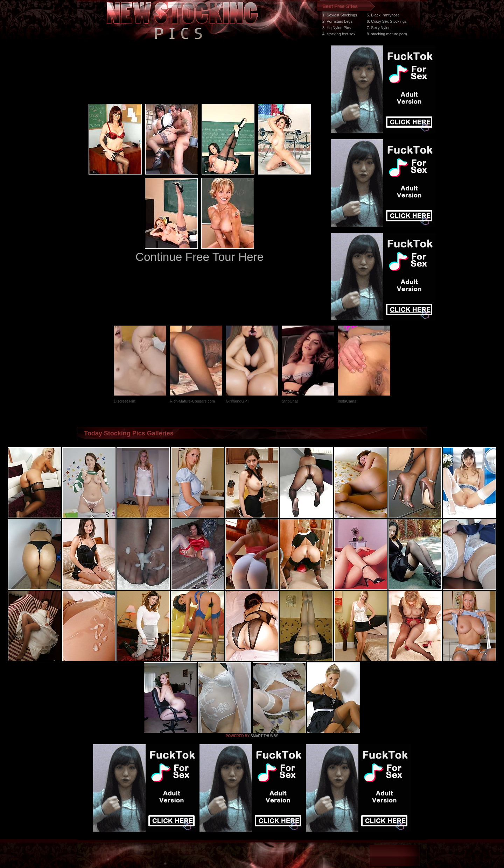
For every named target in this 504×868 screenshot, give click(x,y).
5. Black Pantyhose (383, 15)
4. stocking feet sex (339, 34)
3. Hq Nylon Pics (337, 28)
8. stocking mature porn (387, 34)
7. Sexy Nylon (379, 28)
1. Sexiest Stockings (340, 15)
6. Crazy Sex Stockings (387, 21)
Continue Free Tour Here (199, 257)
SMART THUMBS (264, 736)
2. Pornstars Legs (337, 21)
